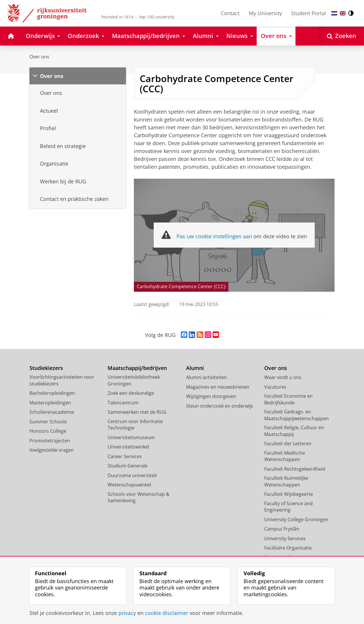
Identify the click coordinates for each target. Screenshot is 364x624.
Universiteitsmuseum (131, 437)
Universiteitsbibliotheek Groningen (134, 380)
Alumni (195, 368)
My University (265, 13)
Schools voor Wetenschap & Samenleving (139, 497)
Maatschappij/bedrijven (137, 368)
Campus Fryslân (282, 529)
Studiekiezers (46, 368)
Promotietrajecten (50, 441)
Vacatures (275, 387)
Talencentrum (123, 403)
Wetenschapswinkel (129, 485)
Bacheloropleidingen (52, 393)
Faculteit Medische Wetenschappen (285, 456)
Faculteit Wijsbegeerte (289, 494)
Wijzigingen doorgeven (211, 396)
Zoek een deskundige (131, 393)
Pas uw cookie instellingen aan (214, 236)
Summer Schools (48, 422)
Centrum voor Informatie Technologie (135, 425)
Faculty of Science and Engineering (288, 507)
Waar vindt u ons (283, 377)
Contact (230, 13)
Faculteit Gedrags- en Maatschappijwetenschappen (296, 415)
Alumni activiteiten (206, 377)
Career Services (125, 456)
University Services (285, 538)
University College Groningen (296, 519)
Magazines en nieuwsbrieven (218, 387)
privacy (127, 613)
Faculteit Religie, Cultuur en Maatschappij (294, 431)
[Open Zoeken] (342, 36)
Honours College (48, 431)
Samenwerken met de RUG (137, 412)
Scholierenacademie (52, 412)
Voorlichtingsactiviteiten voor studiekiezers (62, 380)
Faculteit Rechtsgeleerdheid (295, 469)
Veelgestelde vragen (52, 450)
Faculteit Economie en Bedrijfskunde (288, 399)
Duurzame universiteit (132, 475)
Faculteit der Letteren (288, 444)
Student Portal (309, 13)
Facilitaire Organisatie (288, 548)
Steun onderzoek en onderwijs (220, 406)
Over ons (39, 57)
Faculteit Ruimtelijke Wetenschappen (286, 481)
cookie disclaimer (167, 613)
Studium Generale (128, 466)
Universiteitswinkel (128, 447)
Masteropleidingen (50, 403)
